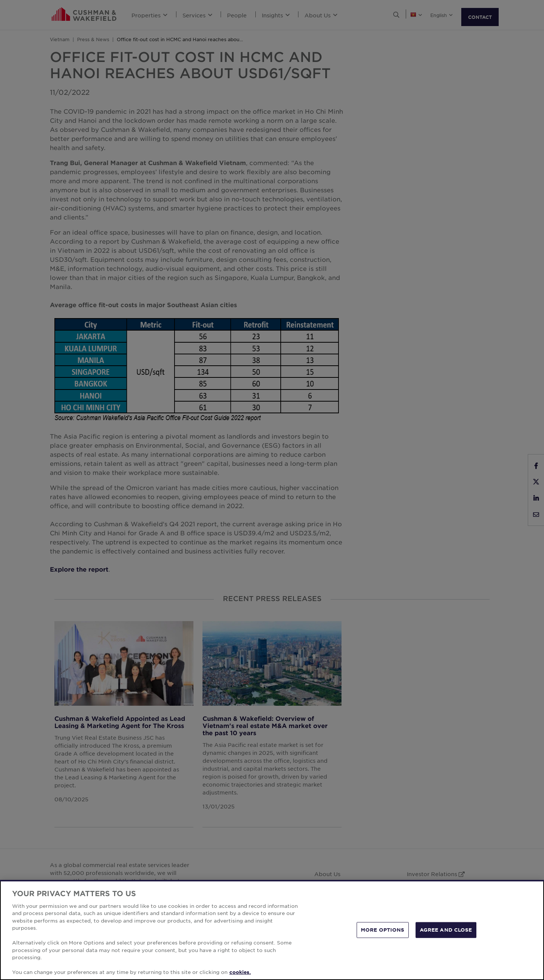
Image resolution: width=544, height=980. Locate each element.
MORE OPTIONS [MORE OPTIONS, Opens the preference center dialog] (383, 930)
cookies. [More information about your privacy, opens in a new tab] (240, 972)
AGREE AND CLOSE (446, 930)
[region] (272, 930)
